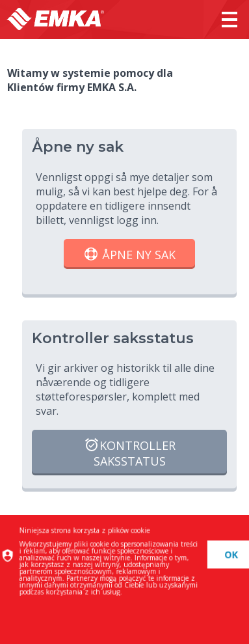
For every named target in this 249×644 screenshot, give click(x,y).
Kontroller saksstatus (130, 453)
